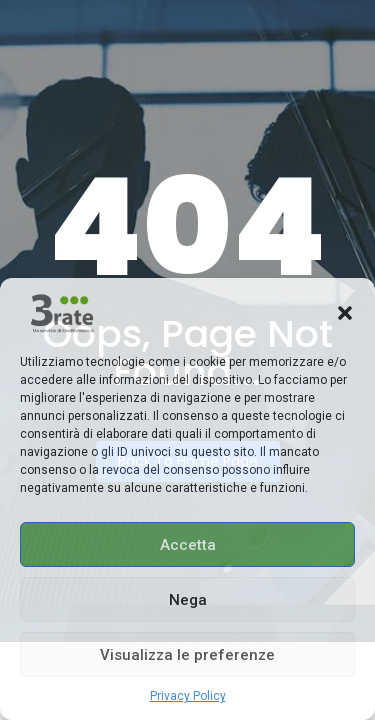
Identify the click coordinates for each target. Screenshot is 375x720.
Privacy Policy (188, 696)
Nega (188, 600)
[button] (345, 313)
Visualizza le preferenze (187, 655)
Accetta (188, 545)
